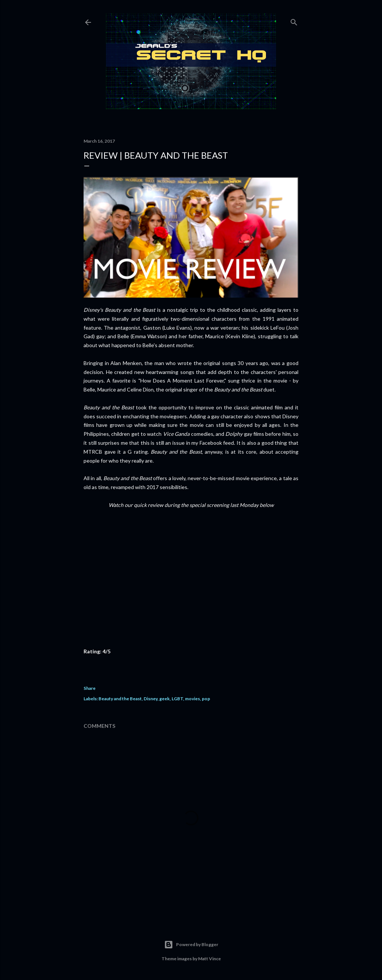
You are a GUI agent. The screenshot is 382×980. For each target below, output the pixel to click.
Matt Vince (209, 959)
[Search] (294, 21)
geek (165, 699)
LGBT (177, 699)
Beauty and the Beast (120, 699)
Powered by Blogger (191, 945)
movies (192, 699)
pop (206, 699)
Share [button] (90, 688)
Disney (151, 699)
